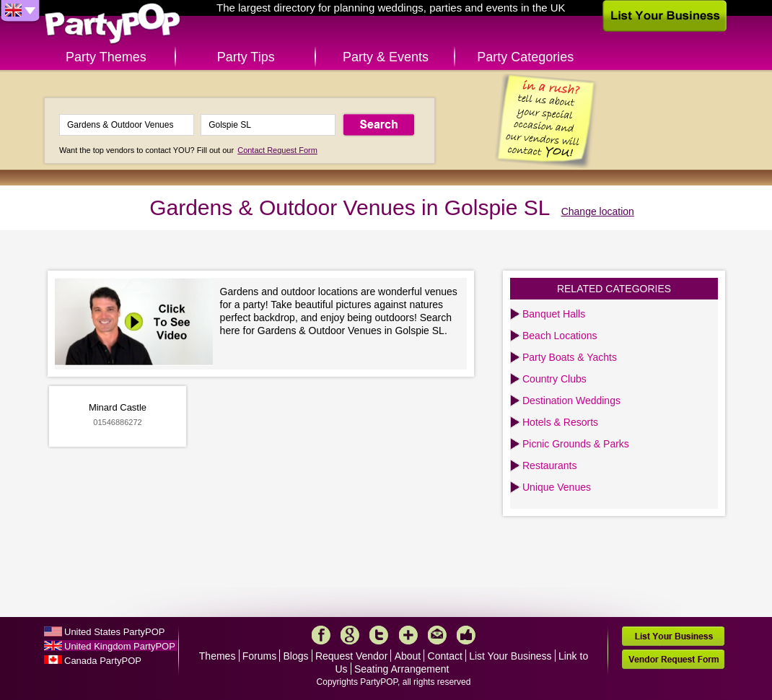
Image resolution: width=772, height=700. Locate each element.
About (408, 656)
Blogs (296, 656)
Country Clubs (554, 379)
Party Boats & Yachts (570, 357)
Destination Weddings (571, 401)
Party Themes (106, 57)
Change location (598, 211)
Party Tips (246, 57)
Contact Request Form (277, 150)
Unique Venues (557, 487)
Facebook (321, 635)
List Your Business (510, 656)
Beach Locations (560, 336)
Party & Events (386, 57)
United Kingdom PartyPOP (120, 646)
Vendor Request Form (673, 659)
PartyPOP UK (113, 24)
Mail (437, 635)
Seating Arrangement (402, 669)
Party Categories (525, 57)
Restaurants (549, 465)
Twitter (379, 635)
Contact (445, 656)
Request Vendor (351, 656)
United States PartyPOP (114, 632)
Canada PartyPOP (103, 661)
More (408, 635)
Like (466, 635)
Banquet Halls (554, 314)
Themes (218, 656)
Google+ (350, 635)
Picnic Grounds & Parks (576, 444)
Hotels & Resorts (560, 422)
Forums (259, 656)
